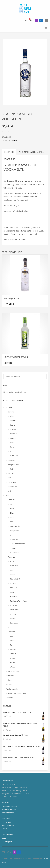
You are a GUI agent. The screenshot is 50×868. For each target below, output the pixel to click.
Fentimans (14, 597)
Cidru (12, 517)
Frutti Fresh (14, 610)
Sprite (12, 627)
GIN (12, 636)
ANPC (4, 838)
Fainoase (11, 473)
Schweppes (14, 623)
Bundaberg (14, 570)
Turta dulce (14, 456)
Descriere (9, 152)
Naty (12, 469)
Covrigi (13, 425)
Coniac (13, 522)
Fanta (12, 592)
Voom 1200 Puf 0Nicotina (17, 693)
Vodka (14, 140)
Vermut (13, 654)
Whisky (13, 667)
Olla (9, 478)
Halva (12, 443)
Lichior (13, 641)
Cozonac (13, 429)
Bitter (12, 513)
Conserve (11, 460)
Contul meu (7, 823)
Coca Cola (14, 583)
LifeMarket (10, 676)
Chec (12, 416)
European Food (14, 465)
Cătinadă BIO (15, 579)
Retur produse (8, 826)
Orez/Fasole (12, 482)
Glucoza (13, 438)
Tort (12, 451)
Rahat (12, 447)
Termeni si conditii (9, 807)
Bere (12, 509)
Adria (12, 561)
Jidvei (14, 548)
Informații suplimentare (31, 152)
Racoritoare (12, 557)
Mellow (13, 618)
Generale (11, 500)
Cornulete (14, 421)
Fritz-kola (14, 605)
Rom (12, 645)
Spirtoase (11, 632)
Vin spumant (15, 553)
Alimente (9, 407)
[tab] (9, 152)
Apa (12, 504)
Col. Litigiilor (7, 842)
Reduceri (9, 685)
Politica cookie (8, 813)
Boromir (11, 412)
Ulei (9, 491)
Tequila (13, 649)
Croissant (14, 434)
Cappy (12, 575)
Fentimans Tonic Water (19, 601)
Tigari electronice (12, 689)
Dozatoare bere (16, 526)
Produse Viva (13, 487)
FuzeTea (13, 614)
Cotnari (15, 539)
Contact (5, 829)
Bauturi (8, 495)
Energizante (15, 531)
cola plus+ (14, 588)
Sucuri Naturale (14, 671)
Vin (11, 535)
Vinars (12, 658)
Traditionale (10, 698)
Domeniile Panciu (19, 544)
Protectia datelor (9, 810)
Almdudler (14, 566)
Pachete (9, 680)
